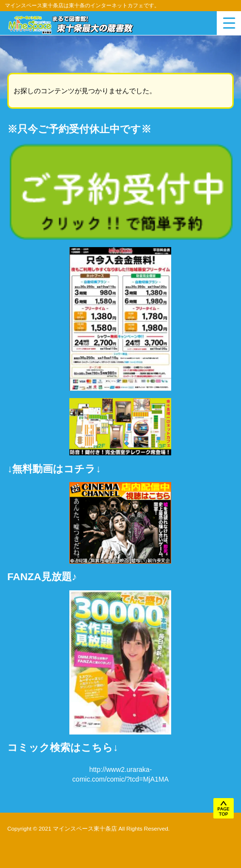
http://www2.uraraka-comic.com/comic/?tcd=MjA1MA (120, 774)
